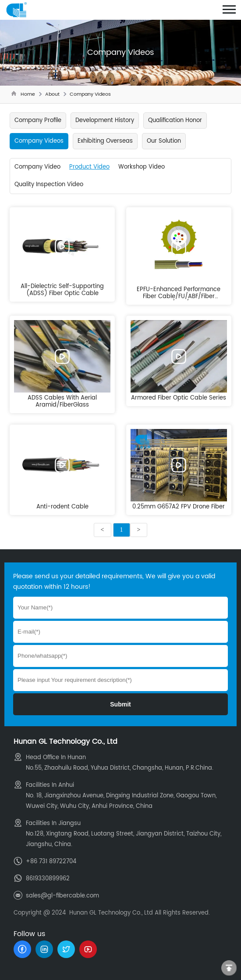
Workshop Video (142, 167)
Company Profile (38, 121)
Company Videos (90, 94)
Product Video (89, 167)
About (52, 94)
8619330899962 (48, 879)
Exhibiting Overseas (105, 141)
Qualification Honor (175, 121)
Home (28, 94)
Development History (105, 121)
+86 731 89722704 (51, 862)
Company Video (37, 167)
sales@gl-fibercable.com (62, 896)
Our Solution (164, 141)
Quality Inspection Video (49, 185)
